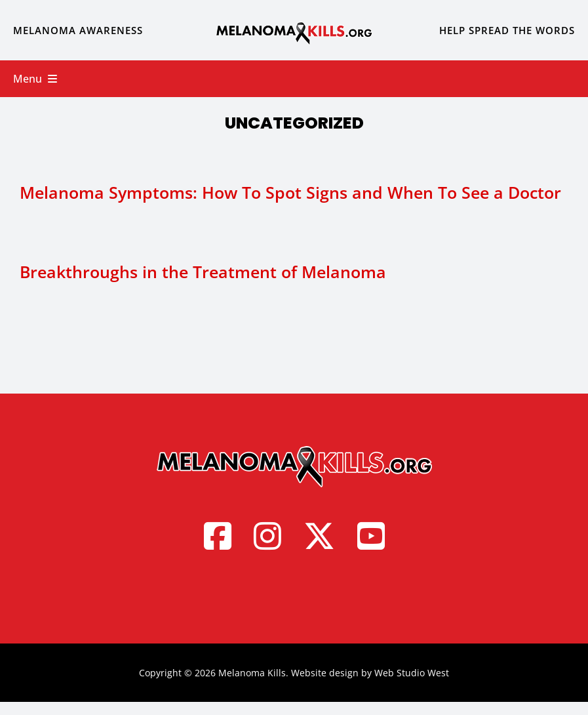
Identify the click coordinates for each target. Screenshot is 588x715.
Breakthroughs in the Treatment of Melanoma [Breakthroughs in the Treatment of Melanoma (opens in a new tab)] (203, 272)
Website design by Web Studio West (370, 673)
